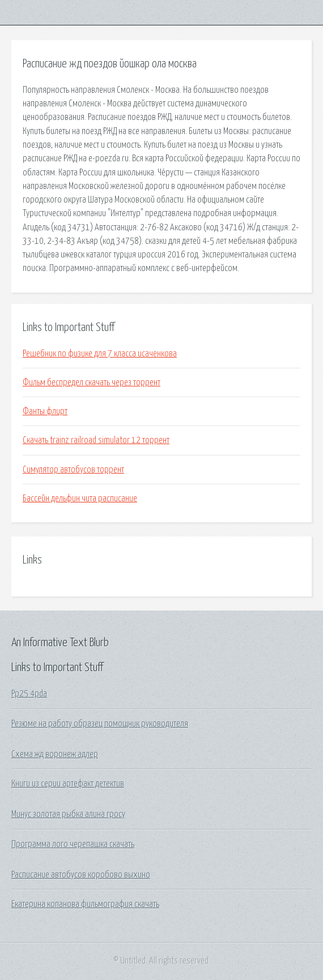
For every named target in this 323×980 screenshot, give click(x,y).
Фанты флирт (45, 411)
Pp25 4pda (29, 694)
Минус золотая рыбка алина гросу (68, 814)
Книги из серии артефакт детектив (68, 784)
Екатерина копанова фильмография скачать (85, 904)
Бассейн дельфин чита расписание (80, 498)
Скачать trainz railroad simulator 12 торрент (96, 440)
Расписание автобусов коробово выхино (81, 875)
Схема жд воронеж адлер (55, 754)
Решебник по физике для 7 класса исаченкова (100, 354)
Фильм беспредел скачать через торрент (92, 382)
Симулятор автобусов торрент (73, 470)
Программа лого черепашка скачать (73, 844)
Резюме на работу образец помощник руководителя (100, 724)
